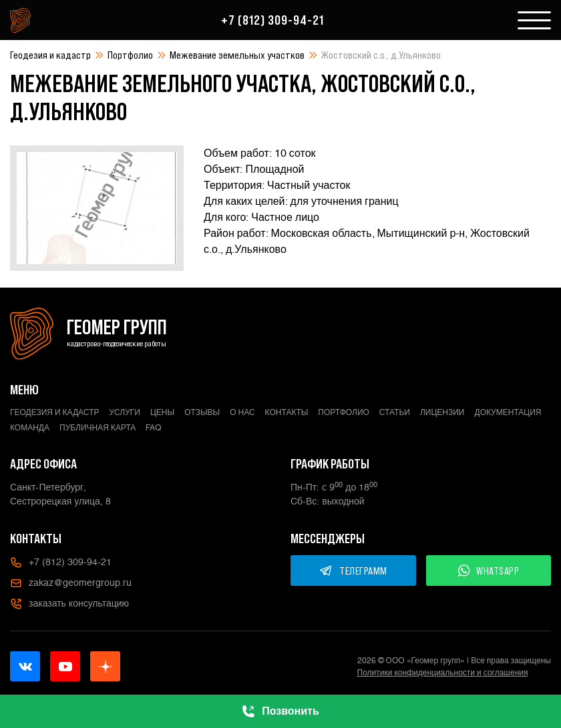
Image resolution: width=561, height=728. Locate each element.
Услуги (125, 412)
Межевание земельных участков (237, 55)
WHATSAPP (489, 571)
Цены (162, 412)
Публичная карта (98, 428)
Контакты (287, 412)
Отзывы (202, 412)
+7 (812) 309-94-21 (272, 20)
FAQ (154, 428)
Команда (30, 428)
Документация (508, 412)
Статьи (395, 412)
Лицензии (442, 412)
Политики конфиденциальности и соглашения (443, 673)
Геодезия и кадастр (50, 55)
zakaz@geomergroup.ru (71, 583)
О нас (242, 412)
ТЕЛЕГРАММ (353, 571)
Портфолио (130, 55)
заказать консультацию (69, 604)
